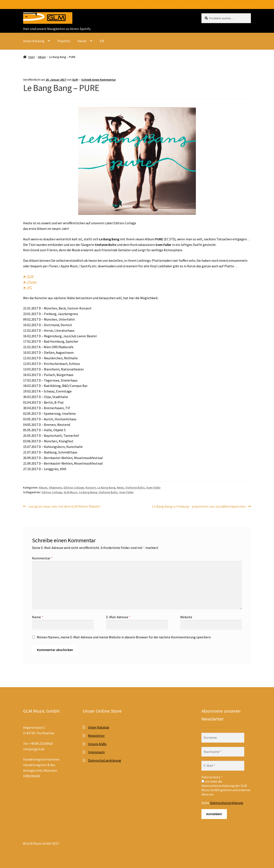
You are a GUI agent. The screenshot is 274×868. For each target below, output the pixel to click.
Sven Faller (153, 488)
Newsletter (96, 736)
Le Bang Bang (106, 488)
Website (186, 617)
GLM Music (71, 492)
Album (42, 57)
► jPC (28, 287)
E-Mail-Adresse (118, 617)
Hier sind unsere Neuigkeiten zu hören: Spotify (57, 29)
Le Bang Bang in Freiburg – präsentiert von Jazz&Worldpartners (199, 507)
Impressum (96, 752)
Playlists (64, 41)
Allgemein (55, 488)
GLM (75, 80)
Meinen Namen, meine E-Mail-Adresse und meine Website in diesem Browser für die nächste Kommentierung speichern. (124, 637)
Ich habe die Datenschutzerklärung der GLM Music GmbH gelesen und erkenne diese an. (226, 788)
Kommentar (42, 558)
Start (31, 57)
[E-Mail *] (223, 766)
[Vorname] (223, 738)
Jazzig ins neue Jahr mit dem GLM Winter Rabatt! (64, 507)
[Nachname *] (223, 752)
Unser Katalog (34, 41)
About (82, 41)
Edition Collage (74, 488)
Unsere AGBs (97, 744)
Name (38, 617)
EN (102, 41)
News (120, 488)
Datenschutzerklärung (105, 760)
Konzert (91, 488)
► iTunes (30, 282)
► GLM (28, 276)
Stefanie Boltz (135, 488)
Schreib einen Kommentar (99, 80)
